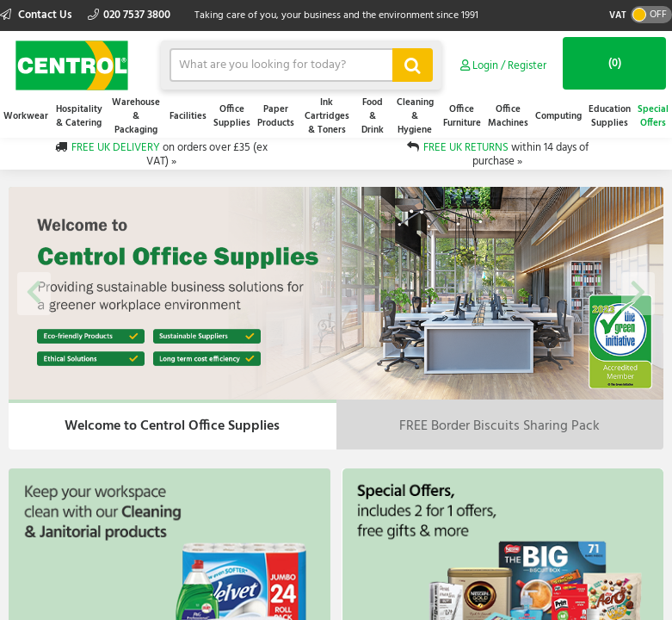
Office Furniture (462, 116)
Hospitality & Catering (79, 116)
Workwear (26, 116)
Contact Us (37, 15)
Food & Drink (373, 116)
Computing (558, 116)
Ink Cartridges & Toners (327, 116)
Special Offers (653, 116)
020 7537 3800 (129, 15)
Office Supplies (232, 116)
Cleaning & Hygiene (415, 116)
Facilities (188, 116)
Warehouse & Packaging (136, 116)
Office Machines (508, 116)
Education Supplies (610, 116)
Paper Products (276, 116)
